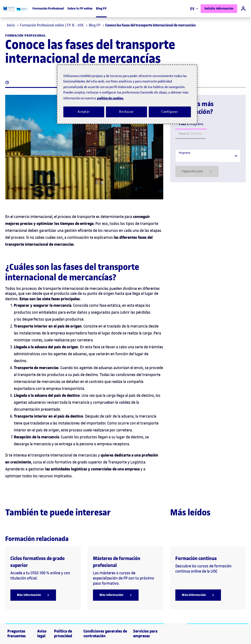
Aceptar (84, 112)
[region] (127, 94)
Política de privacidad (63, 634)
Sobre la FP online (80, 9)
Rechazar (126, 112)
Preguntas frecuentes (17, 634)
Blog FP (101, 9)
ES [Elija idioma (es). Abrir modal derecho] (194, 9)
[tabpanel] (208, 163)
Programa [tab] (191, 124)
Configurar (170, 112)
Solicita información (219, 9)
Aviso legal (42, 634)
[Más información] (33, 595)
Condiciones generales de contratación (105, 634)
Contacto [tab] (190, 134)
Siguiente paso (197, 171)
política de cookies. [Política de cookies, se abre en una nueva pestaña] (110, 98)
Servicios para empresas (145, 634)
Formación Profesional (48, 9)
